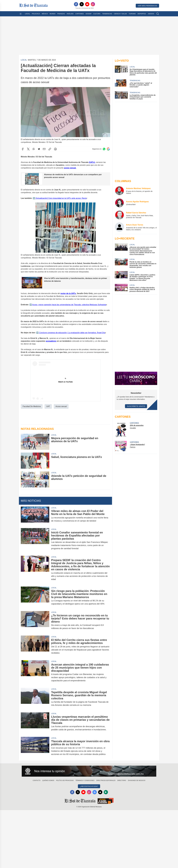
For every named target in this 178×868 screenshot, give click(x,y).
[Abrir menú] (21, 14)
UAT (48, 406)
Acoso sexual (61, 406)
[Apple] (100, 792)
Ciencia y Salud (120, 14)
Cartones (80, 14)
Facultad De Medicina (32, 406)
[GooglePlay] (106, 792)
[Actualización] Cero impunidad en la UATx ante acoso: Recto (61, 198)
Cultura (97, 14)
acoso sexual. (70, 168)
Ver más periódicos (147, 6)
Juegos (151, 14)
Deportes (142, 14)
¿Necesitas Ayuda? (89, 786)
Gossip (89, 14)
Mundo (53, 14)
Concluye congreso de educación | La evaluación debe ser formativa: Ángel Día (72, 333)
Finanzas (61, 14)
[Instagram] (93, 4)
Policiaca (36, 14)
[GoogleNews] (95, 792)
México (45, 14)
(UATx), (92, 162)
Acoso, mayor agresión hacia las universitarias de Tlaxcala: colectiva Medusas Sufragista (69, 305)
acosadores (51, 341)
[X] (82, 4)
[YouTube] (87, 4)
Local (28, 14)
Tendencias (107, 14)
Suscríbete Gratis (136, 406)
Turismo (132, 14)
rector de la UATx (68, 293)
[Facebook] (76, 4)
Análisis (70, 14)
